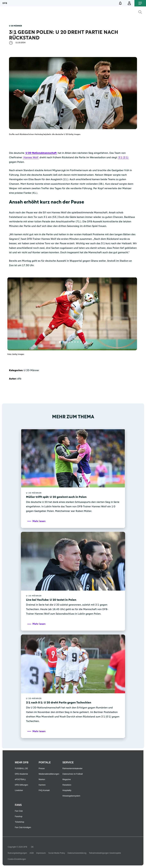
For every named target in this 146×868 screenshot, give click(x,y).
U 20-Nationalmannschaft (41, 153)
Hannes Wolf (31, 157)
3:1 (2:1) (123, 157)
